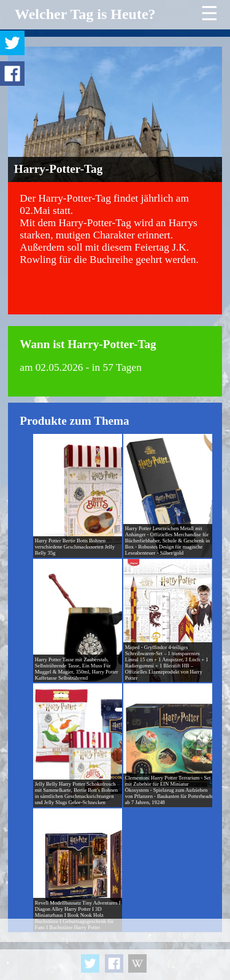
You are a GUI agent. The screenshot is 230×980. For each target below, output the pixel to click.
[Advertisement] (115, 949)
